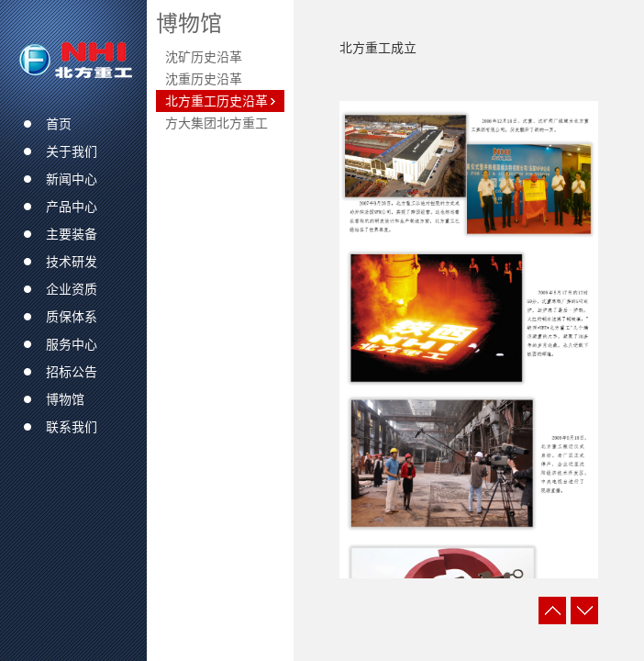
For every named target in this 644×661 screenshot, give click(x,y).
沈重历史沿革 (204, 79)
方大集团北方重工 (217, 123)
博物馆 (189, 23)
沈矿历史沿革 (204, 57)
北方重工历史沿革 (217, 101)
